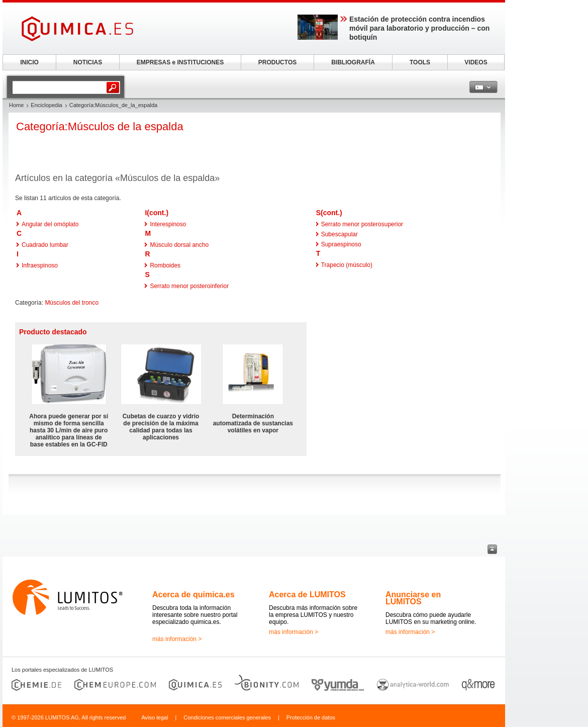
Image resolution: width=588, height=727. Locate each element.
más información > (177, 639)
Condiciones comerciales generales (227, 717)
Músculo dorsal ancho (179, 245)
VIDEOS (476, 62)
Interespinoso (168, 224)
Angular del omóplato (50, 224)
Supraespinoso (341, 244)
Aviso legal (155, 717)
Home (16, 105)
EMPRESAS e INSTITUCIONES (180, 62)
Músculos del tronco (72, 303)
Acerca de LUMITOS (307, 595)
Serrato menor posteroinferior (189, 286)
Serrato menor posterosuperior (362, 224)
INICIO (29, 62)
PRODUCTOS (277, 62)
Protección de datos (311, 717)
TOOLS (420, 62)
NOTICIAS (88, 62)
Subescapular (339, 234)
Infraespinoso (40, 265)
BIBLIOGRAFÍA (353, 62)
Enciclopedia (46, 105)
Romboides (165, 265)
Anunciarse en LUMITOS (413, 598)
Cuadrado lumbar (45, 245)
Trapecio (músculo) (347, 265)
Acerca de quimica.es (193, 595)
